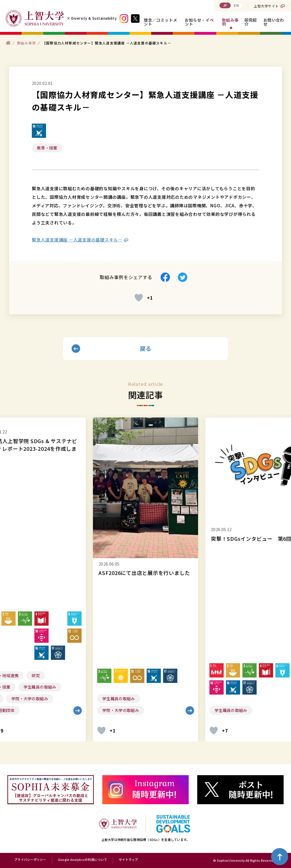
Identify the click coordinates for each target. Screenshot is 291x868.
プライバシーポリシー (30, 860)
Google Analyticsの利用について (83, 860)
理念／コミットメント (160, 22)
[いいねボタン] (139, 298)
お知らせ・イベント (199, 22)
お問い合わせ (274, 22)
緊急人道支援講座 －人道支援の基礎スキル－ (77, 240)
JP (225, 5)
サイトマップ (128, 860)
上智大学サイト (266, 6)
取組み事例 (230, 22)
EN (236, 5)
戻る (146, 348)
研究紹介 (251, 22)
